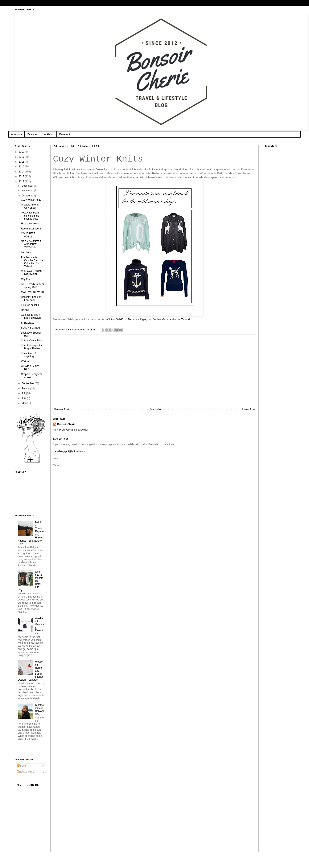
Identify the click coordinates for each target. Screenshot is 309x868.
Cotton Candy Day (31, 341)
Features (32, 134)
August (26, 388)
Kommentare (26, 772)
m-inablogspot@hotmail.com (69, 451)
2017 (22, 157)
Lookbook (48, 134)
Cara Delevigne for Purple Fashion (32, 347)
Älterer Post (248, 409)
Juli (24, 393)
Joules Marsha (162, 319)
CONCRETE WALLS (28, 235)
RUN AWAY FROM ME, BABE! (32, 273)
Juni (24, 398)
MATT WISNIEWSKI (32, 292)
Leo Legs (26, 252)
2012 (22, 182)
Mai (24, 403)
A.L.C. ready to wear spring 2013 (32, 286)
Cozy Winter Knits (31, 200)
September (28, 383)
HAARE (25, 310)
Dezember (28, 186)
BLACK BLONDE (31, 328)
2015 (22, 167)
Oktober (26, 196)
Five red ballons (30, 305)
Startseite (155, 409)
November (28, 191)
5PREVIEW (28, 323)
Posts (22, 766)
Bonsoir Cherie (66, 424)
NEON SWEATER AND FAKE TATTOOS (31, 244)
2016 (22, 162)
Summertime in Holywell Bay (40, 710)
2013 (22, 176)
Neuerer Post (61, 409)
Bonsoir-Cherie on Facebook (31, 298)
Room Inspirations (31, 229)
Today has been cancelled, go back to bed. (30, 216)
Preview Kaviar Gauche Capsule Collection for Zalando (32, 262)
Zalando (186, 319)
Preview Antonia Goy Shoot (30, 206)
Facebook (65, 134)
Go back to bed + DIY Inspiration (31, 316)
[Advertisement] (154, 373)
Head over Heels (30, 224)
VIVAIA (25, 361)
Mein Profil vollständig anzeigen (71, 430)
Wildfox (110, 319)
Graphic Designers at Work (31, 376)
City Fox (26, 279)
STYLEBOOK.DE (27, 785)
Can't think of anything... (28, 355)
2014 (22, 172)
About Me (17, 134)
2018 (22, 152)
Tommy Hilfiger (137, 319)
